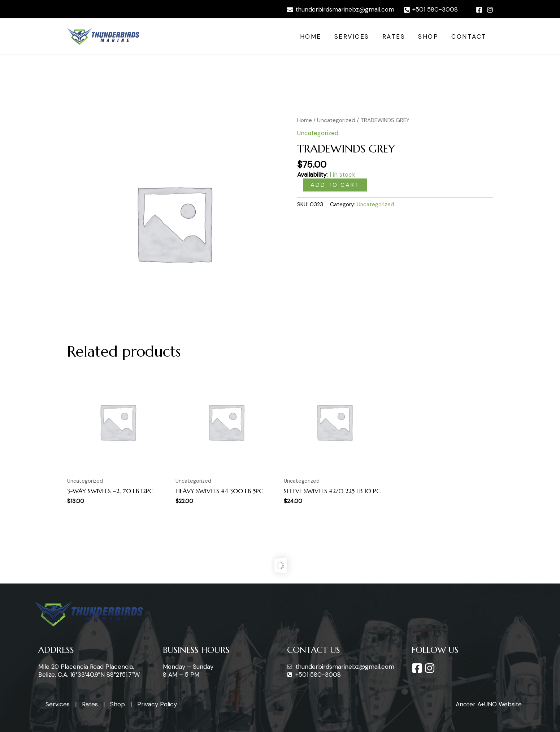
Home (314, 36)
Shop (429, 36)
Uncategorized (336, 120)
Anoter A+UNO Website (489, 704)
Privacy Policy (157, 704)
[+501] (431, 10)
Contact (469, 36)
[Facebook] (479, 10)
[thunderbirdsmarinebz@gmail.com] (340, 10)
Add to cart (335, 185)
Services (354, 36)
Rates (396, 36)
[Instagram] (490, 10)
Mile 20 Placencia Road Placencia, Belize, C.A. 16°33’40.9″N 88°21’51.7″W (89, 671)
